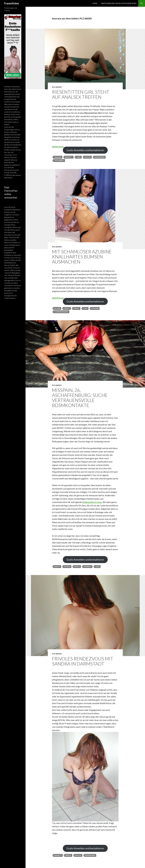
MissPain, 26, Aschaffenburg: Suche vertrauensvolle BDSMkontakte (80, 398)
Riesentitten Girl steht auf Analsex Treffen (81, 94)
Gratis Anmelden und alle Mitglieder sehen (119, 3)
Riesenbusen (100, 157)
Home (95, 3)
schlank (95, 308)
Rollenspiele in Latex (92, 502)
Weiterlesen (59, 147)
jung (79, 157)
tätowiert (59, 160)
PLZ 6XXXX (57, 87)
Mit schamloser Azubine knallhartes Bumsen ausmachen (82, 257)
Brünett (69, 157)
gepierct (88, 567)
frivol (77, 308)
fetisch (67, 567)
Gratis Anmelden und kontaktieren (85, 150)
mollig (88, 157)
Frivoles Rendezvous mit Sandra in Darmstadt (83, 661)
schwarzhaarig (61, 312)
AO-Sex (57, 308)
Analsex (58, 157)
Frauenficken (12, 3)
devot (67, 308)
